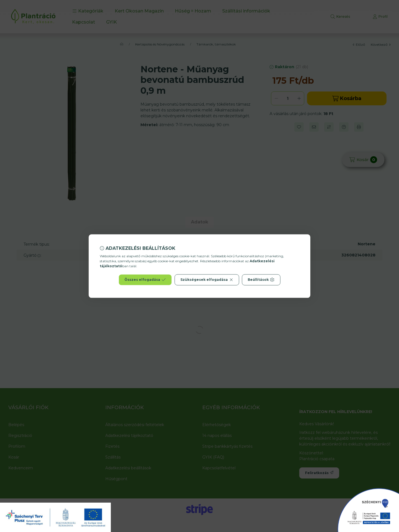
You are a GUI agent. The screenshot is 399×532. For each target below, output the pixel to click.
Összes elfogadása (145, 280)
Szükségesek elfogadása (207, 280)
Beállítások (261, 280)
